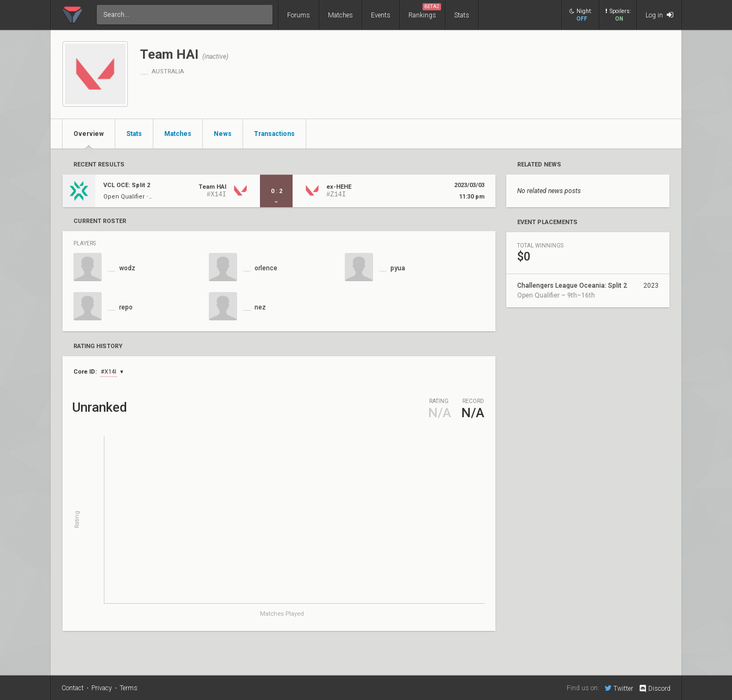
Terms (129, 688)
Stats (462, 15)
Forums (299, 15)
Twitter (619, 688)
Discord (655, 689)
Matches (340, 15)
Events (381, 15)
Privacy (102, 688)
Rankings (425, 11)
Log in (659, 15)
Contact (73, 688)
